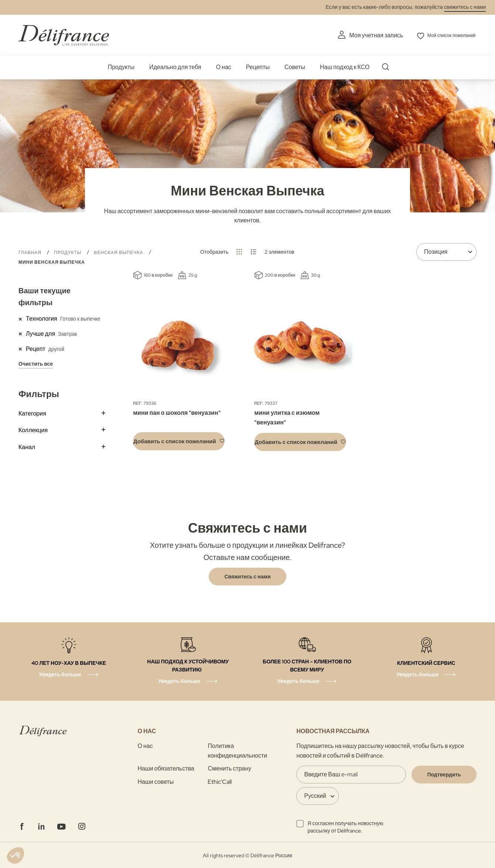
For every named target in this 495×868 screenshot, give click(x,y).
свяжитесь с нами (465, 7)
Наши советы (156, 781)
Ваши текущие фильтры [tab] (45, 296)
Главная (31, 252)
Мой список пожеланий (445, 35)
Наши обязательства (166, 768)
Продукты (121, 66)
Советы (295, 66)
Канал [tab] (27, 446)
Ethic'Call (220, 781)
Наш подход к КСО (345, 66)
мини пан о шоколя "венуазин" (177, 412)
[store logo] (64, 34)
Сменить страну (229, 768)
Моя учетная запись (362, 35)
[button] (179, 440)
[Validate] (444, 774)
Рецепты (258, 66)
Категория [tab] (32, 412)
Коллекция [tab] (33, 429)
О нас (224, 66)
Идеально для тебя (175, 66)
